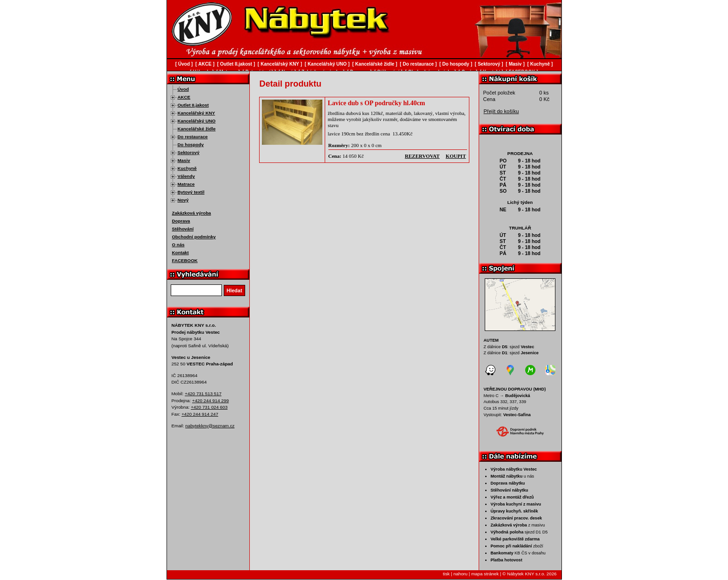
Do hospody (191, 145)
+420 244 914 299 (210, 401)
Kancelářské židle (197, 129)
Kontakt (180, 253)
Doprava (181, 221)
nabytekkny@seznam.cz (210, 426)
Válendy (186, 176)
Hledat (234, 290)
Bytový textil (191, 192)
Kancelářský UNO (197, 121)
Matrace (186, 184)
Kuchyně (187, 168)
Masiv (184, 160)
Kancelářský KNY (197, 113)
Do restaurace (193, 137)
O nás (178, 245)
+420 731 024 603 (209, 407)
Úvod (183, 89)
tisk (446, 574)
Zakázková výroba (192, 213)
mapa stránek (485, 574)
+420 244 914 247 (200, 414)
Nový (183, 200)
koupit (456, 156)
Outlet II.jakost (193, 105)
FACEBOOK (185, 260)
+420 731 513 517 (203, 394)
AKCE (184, 97)
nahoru (461, 574)
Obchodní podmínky (194, 237)
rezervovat (422, 156)
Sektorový (189, 152)
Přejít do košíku (501, 111)
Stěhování (183, 229)
